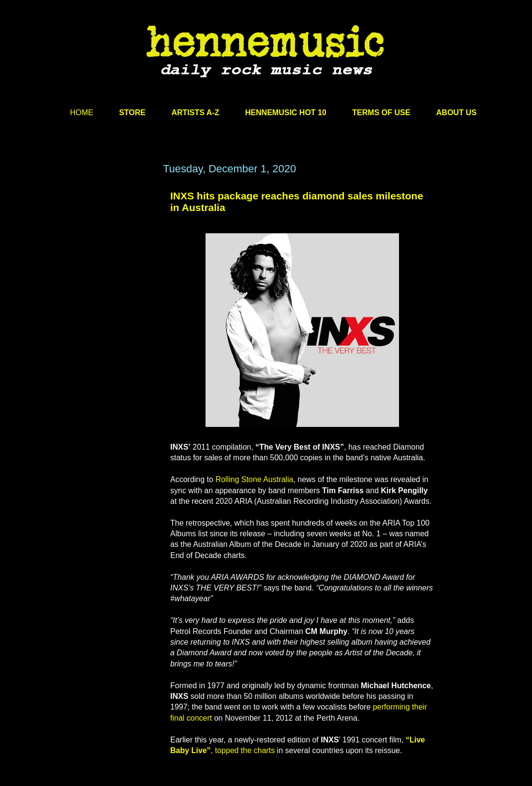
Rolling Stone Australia (254, 479)
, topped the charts (243, 750)
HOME (82, 113)
